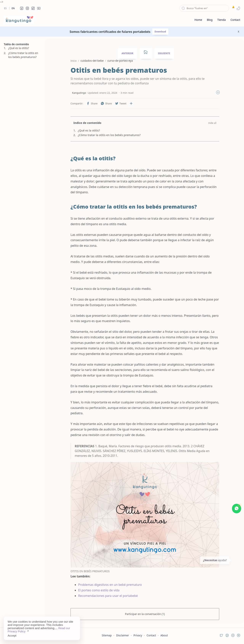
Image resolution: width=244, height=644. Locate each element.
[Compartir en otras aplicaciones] (131, 103)
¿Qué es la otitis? (19, 48)
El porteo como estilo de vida (99, 590)
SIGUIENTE (164, 53)
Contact (151, 635)
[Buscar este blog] (204, 8)
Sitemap (107, 635)
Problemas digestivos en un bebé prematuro (110, 585)
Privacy (138, 635)
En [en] (13, 8)
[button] (22, 8)
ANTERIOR (128, 53)
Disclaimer (122, 635)
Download (160, 32)
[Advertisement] (22, 247)
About (164, 635)
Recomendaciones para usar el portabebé (108, 596)
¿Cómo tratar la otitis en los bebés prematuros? (23, 55)
